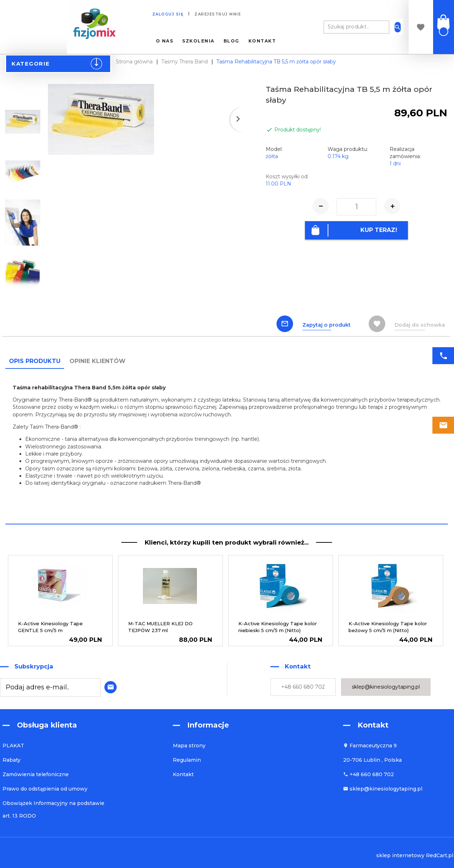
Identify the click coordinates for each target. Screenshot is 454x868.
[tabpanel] (227, 446)
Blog (232, 41)
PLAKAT (13, 746)
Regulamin (187, 760)
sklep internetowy (400, 855)
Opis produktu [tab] (35, 361)
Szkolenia (198, 41)
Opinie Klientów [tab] (98, 361)
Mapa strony (189, 746)
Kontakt (262, 41)
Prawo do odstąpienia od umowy (45, 789)
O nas (165, 41)
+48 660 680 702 (303, 687)
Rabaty (12, 760)
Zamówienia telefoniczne (36, 774)
